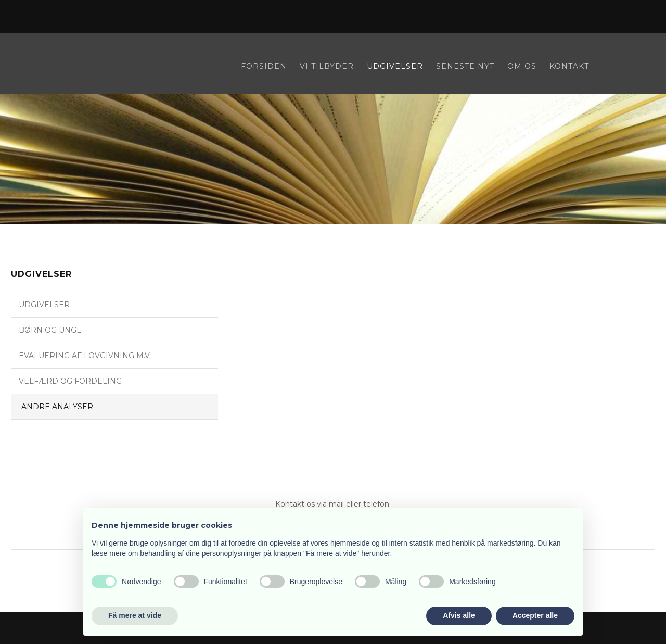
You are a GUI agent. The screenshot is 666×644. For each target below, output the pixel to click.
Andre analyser (57, 407)
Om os (522, 67)
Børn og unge (50, 330)
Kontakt (569, 67)
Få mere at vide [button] (135, 615)
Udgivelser (395, 67)
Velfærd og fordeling (70, 381)
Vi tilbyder (327, 67)
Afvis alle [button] (459, 615)
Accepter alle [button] (535, 615)
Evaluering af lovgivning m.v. (85, 356)
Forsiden (264, 67)
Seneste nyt (465, 67)
